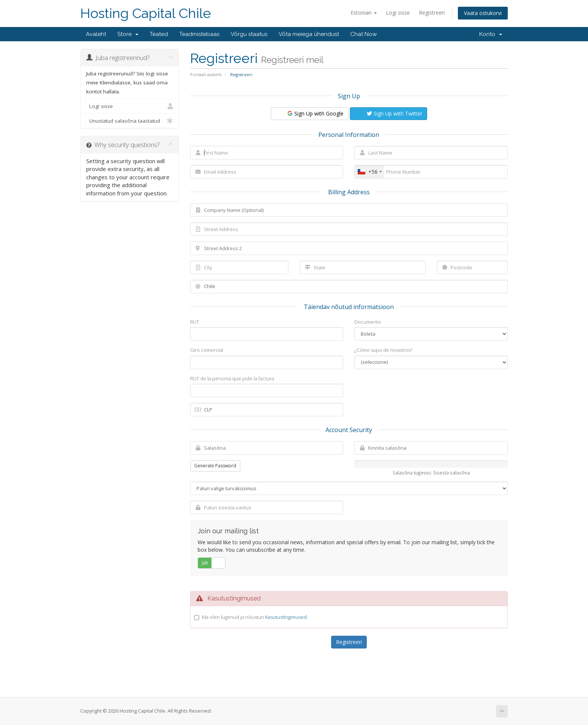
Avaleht (96, 34)
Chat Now (364, 34)
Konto (491, 34)
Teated (159, 34)
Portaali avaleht (206, 74)
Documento (368, 322)
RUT (195, 322)
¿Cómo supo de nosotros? (383, 350)
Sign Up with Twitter (394, 113)
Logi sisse (398, 13)
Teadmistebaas (199, 34)
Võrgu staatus (249, 34)
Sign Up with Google (315, 113)
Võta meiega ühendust (309, 34)
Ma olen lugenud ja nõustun (254, 617)
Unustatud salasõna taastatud (130, 121)
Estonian (364, 13)
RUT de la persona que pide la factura (232, 378)
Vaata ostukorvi (483, 13)
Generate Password (215, 466)
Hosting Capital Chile (146, 13)
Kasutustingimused (286, 617)
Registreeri (432, 13)
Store (128, 34)
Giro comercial (207, 350)
